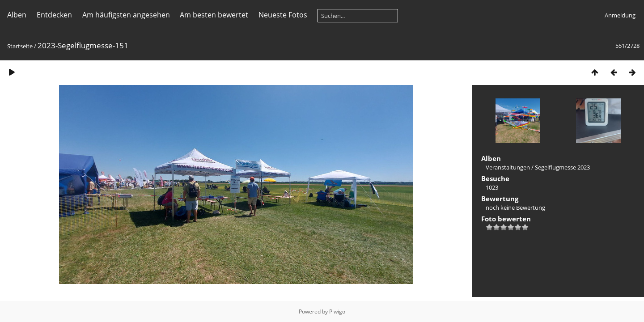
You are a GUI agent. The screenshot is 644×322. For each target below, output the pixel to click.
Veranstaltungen (508, 167)
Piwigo (337, 311)
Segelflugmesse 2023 (562, 167)
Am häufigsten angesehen (126, 15)
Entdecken (54, 15)
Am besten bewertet (214, 15)
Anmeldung (620, 15)
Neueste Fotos (283, 15)
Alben (17, 15)
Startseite (20, 46)
